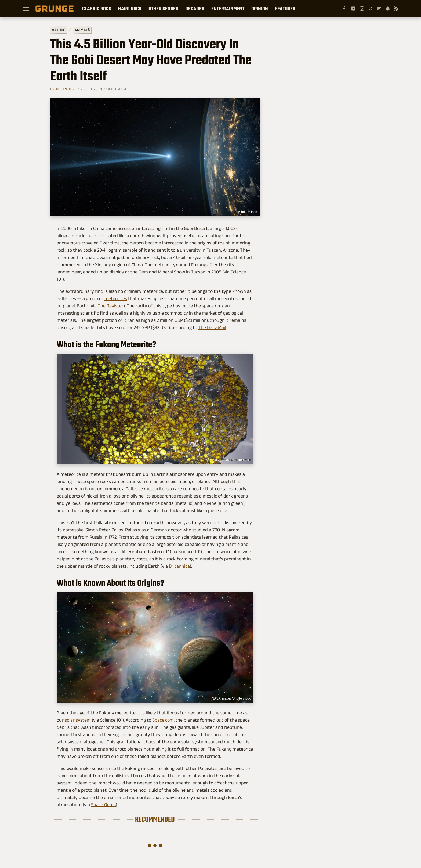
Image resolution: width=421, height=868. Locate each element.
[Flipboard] (379, 9)
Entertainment (228, 9)
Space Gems (103, 805)
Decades (195, 9)
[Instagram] (362, 9)
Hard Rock (130, 9)
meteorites (116, 298)
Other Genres (163, 9)
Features (285, 9)
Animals (82, 30)
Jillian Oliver (67, 89)
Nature (59, 30)
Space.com (163, 720)
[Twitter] (371, 9)
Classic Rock (97, 9)
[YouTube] (353, 9)
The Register (111, 306)
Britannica (179, 566)
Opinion (260, 9)
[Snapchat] (388, 9)
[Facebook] (344, 9)
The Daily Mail (212, 327)
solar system (78, 720)
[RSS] (396, 9)
